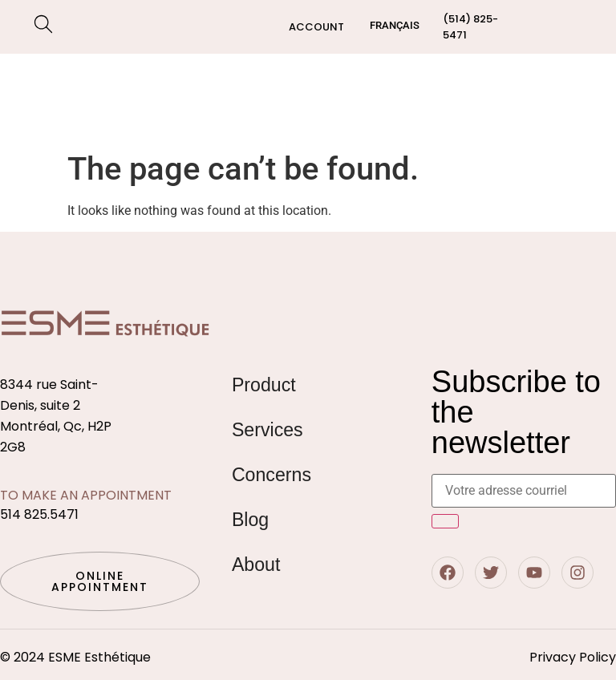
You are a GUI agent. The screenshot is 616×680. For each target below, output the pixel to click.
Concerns (80, 117)
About (257, 564)
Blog (482, 98)
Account (316, 27)
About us (419, 98)
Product (265, 385)
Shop (59, 80)
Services (130, 80)
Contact (547, 98)
